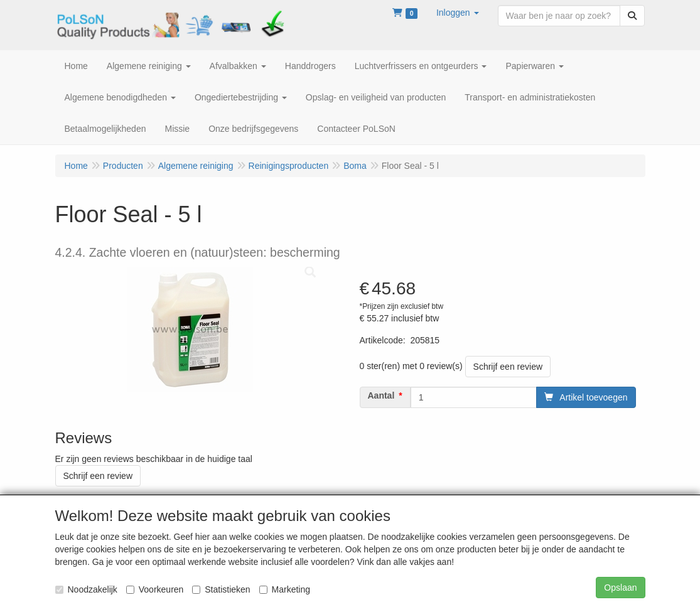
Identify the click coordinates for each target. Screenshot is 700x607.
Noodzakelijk (86, 589)
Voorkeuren (155, 589)
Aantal (381, 395)
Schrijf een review (508, 367)
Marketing (285, 589)
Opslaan (620, 588)
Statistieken (221, 589)
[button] (458, 13)
